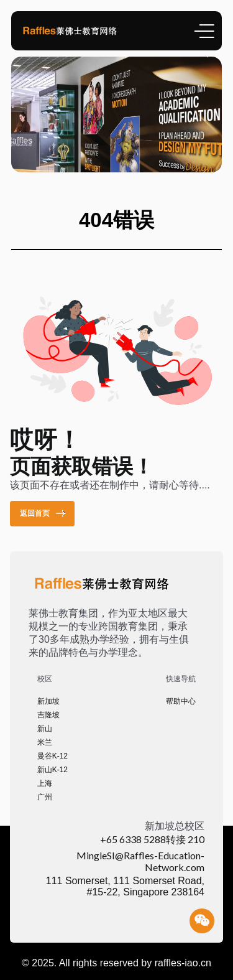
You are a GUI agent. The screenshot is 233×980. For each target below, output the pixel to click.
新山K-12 (53, 770)
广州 (45, 797)
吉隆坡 (48, 715)
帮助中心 (181, 701)
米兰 (45, 742)
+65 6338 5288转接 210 (152, 839)
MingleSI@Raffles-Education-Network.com (140, 861)
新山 (45, 729)
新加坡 (48, 701)
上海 (45, 783)
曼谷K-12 (53, 756)
